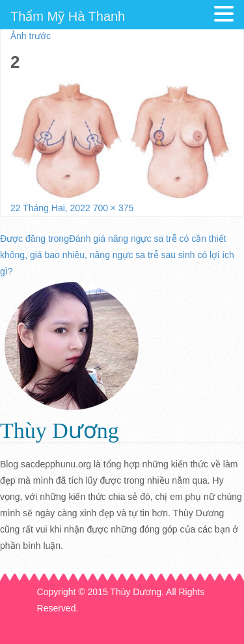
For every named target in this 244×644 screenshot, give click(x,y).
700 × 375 (114, 208)
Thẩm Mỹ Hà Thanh (68, 16)
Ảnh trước (31, 36)
